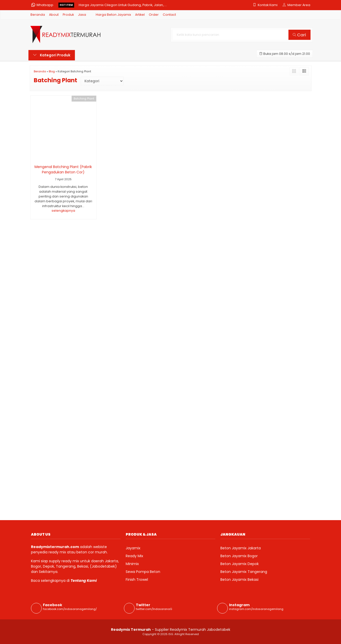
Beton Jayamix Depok (240, 564)
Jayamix (133, 548)
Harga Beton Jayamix (113, 15)
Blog (52, 71)
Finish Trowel (137, 580)
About (54, 15)
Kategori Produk (52, 55)
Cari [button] (299, 35)
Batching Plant (84, 98)
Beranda (38, 15)
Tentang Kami (84, 581)
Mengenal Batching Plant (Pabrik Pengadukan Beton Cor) (63, 169)
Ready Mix (134, 556)
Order (154, 15)
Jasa (82, 15)
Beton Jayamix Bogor (239, 556)
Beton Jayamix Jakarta (241, 548)
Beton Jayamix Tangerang (244, 572)
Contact (169, 15)
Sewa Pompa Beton (143, 572)
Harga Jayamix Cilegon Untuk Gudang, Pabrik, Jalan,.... (123, 5)
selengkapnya (63, 211)
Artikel (140, 15)
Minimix (132, 564)
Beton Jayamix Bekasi (239, 580)
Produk (68, 15)
